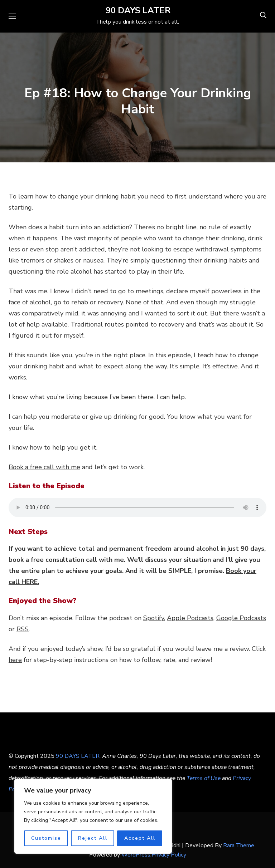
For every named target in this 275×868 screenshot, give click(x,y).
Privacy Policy (169, 855)
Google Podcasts (241, 618)
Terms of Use (204, 778)
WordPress (136, 855)
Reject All (93, 838)
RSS (23, 629)
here (15, 660)
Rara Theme (239, 845)
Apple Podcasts (190, 618)
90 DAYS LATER (138, 10)
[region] (93, 816)
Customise (46, 838)
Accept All (140, 838)
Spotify (154, 618)
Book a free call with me (44, 467)
